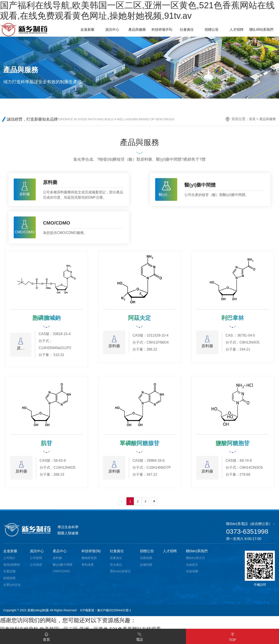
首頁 (251, 119)
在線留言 (192, 567)
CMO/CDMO (61, 574)
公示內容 (36, 567)
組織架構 (9, 581)
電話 (139, 636)
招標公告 (147, 554)
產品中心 (60, 554)
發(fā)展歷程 (12, 567)
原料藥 (57, 561)
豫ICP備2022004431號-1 (114, 613)
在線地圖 (192, 574)
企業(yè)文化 (12, 587)
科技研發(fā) (91, 554)
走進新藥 (10, 554)
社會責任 (117, 554)
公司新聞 (36, 561)
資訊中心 (37, 554)
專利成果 (88, 567)
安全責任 (116, 567)
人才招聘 (170, 554)
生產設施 (9, 574)
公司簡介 (9, 561)
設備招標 (146, 567)
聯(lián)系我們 (197, 554)
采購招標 (146, 561)
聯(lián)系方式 (195, 561)
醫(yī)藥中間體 (63, 567)
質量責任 (116, 561)
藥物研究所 (89, 561)
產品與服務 (267, 119)
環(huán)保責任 (120, 574)
